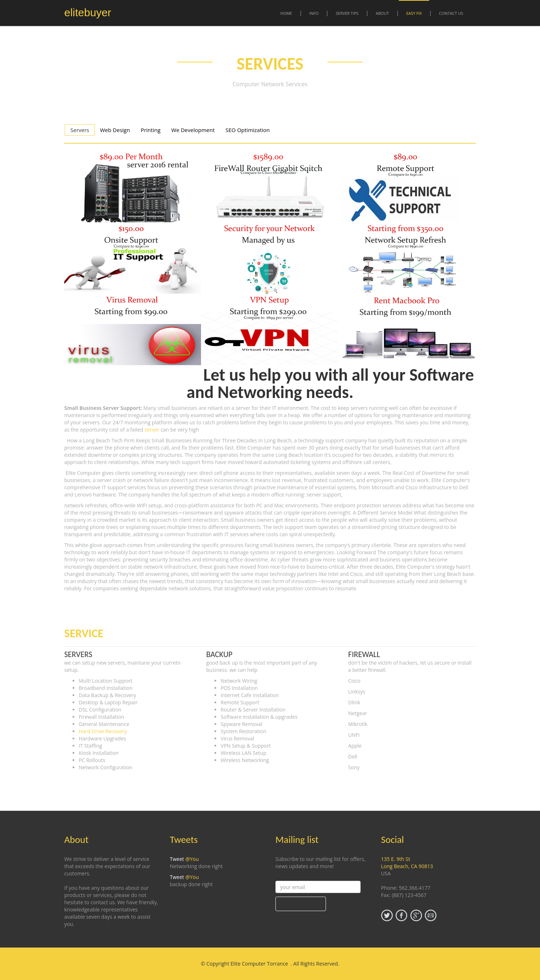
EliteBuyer (88, 12)
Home (286, 13)
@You (192, 859)
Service (84, 633)
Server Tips (347, 13)
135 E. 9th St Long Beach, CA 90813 (407, 863)
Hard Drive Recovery (103, 731)
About (382, 13)
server (152, 430)
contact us (451, 13)
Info (314, 13)
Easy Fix (414, 13)
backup (219, 654)
